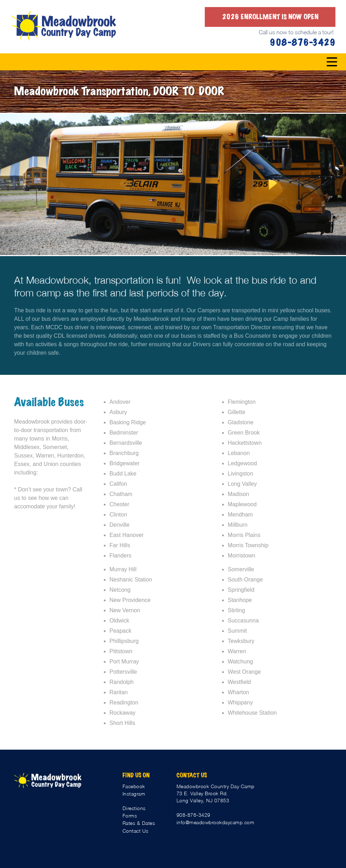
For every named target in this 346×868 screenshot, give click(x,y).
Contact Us (136, 831)
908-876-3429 (193, 815)
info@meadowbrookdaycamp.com (216, 822)
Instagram (134, 794)
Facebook (134, 786)
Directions (134, 808)
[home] (64, 26)
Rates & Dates (139, 823)
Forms (130, 816)
